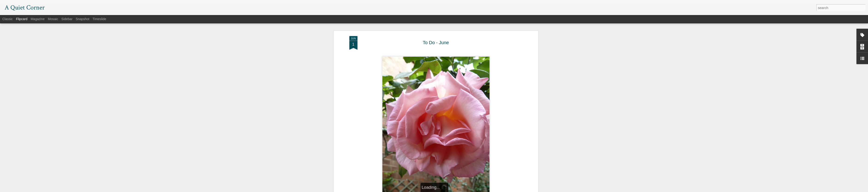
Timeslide (99, 19)
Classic (8, 19)
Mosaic (53, 19)
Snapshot (83, 19)
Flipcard (22, 19)
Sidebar (67, 19)
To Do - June (436, 25)
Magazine (38, 19)
